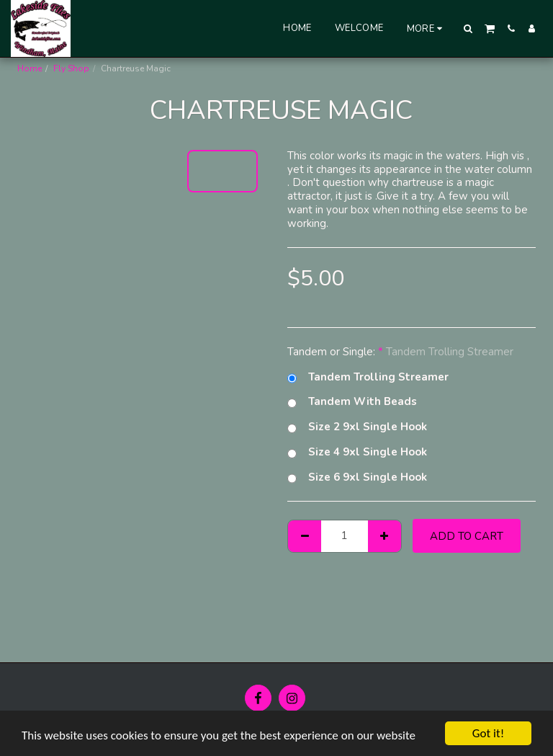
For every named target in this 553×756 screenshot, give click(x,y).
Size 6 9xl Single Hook (357, 477)
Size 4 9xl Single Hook (357, 452)
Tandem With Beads (352, 402)
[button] (468, 28)
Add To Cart (467, 536)
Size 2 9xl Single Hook (357, 427)
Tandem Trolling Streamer (368, 377)
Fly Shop (71, 68)
